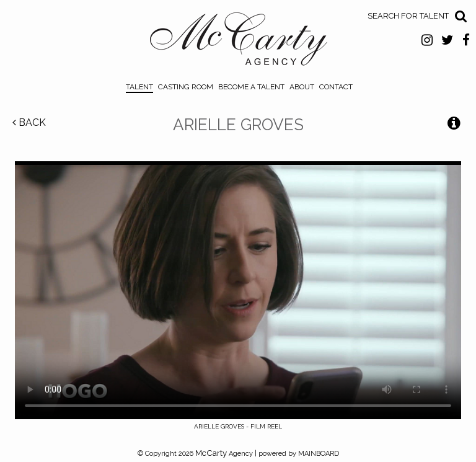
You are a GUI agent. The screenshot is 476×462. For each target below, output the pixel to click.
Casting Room (186, 87)
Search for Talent (408, 16)
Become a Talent (251, 87)
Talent (139, 87)
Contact (336, 87)
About (302, 87)
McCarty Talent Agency (238, 42)
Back (29, 122)
